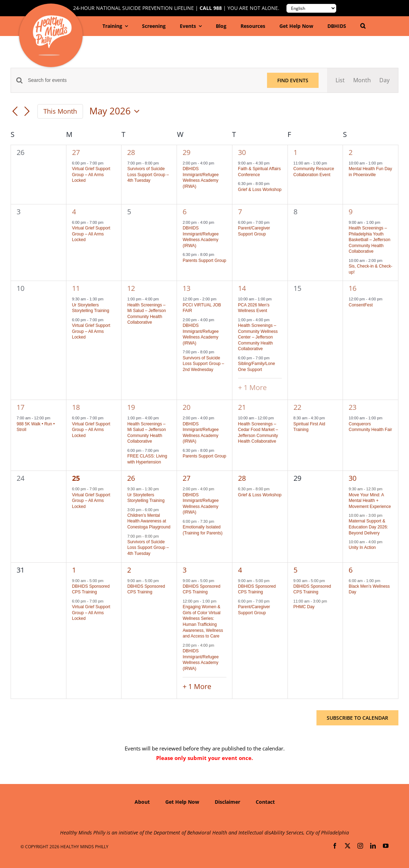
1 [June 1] (74, 570)
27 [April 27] (76, 152)
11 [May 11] (76, 288)
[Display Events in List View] (340, 80)
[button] (363, 26)
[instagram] (360, 846)
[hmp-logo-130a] (52, 18)
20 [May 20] (186, 407)
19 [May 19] (131, 407)
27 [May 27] (186, 478)
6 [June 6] (351, 570)
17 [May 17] (20, 407)
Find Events (293, 80)
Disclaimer (227, 802)
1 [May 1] (295, 152)
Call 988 (211, 8)
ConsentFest (361, 305)
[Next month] (27, 112)
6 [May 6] (185, 212)
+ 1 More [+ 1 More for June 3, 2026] (197, 686)
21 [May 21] (242, 407)
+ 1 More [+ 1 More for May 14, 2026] (252, 387)
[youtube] (386, 846)
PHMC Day (304, 607)
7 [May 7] (240, 212)
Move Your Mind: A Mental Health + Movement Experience (370, 501)
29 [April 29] (186, 152)
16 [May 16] (352, 288)
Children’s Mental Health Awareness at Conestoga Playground (149, 521)
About (142, 802)
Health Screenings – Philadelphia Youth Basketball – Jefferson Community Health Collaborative (369, 240)
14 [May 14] (242, 288)
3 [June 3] (185, 570)
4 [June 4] (240, 570)
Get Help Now (182, 802)
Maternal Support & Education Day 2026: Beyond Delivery (368, 527)
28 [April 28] (131, 152)
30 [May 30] (352, 478)
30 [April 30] (242, 152)
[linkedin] (373, 846)
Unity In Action (362, 547)
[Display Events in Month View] (362, 80)
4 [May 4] (74, 212)
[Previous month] (15, 112)
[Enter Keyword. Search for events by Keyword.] (143, 80)
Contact (265, 802)
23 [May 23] (352, 407)
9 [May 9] (351, 212)
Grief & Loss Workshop (260, 190)
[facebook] (335, 846)
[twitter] (348, 846)
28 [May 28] (242, 478)
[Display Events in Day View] (384, 80)
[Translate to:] (311, 8)
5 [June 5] (295, 570)
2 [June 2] (129, 570)
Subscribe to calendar (357, 718)
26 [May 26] (131, 478)
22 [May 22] (297, 407)
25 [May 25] (76, 478)
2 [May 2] (351, 152)
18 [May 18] (76, 407)
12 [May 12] (131, 288)
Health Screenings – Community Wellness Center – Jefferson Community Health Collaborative (258, 337)
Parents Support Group (204, 261)
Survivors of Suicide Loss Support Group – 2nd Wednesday (203, 364)
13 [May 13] (186, 288)
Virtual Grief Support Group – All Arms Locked (91, 175)
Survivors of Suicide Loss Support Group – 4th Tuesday (148, 175)
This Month (60, 111)
